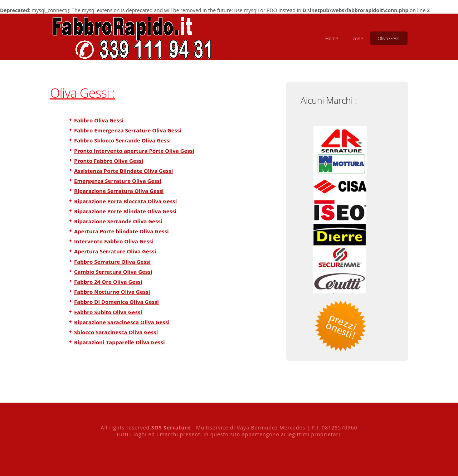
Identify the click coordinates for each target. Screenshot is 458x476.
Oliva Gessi (389, 38)
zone (358, 38)
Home (332, 38)
